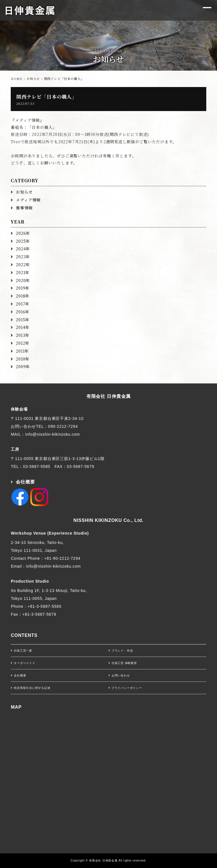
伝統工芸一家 (23, 651)
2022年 (23, 264)
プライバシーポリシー (127, 688)
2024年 (23, 249)
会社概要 (25, 482)
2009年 (23, 366)
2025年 (23, 241)
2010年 (23, 359)
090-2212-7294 (63, 426)
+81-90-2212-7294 (62, 558)
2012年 (23, 343)
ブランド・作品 (122, 651)
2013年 (23, 335)
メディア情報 (28, 200)
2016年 (23, 312)
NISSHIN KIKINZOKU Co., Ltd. (108, 520)
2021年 (23, 272)
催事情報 (24, 208)
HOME (17, 79)
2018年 (23, 296)
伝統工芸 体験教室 (124, 663)
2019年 (23, 288)
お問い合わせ (121, 675)
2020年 (23, 280)
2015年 (23, 320)
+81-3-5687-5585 (45, 606)
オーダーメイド (25, 663)
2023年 (23, 257)
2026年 (23, 233)
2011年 (22, 351)
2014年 (23, 327)
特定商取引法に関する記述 (32, 688)
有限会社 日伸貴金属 (108, 396)
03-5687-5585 (37, 466)
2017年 (23, 304)
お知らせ (33, 79)
